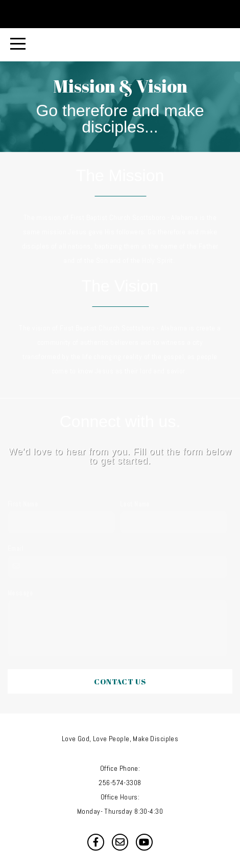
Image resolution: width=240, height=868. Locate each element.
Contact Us (120, 681)
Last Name (135, 504)
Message (20, 593)
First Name (23, 504)
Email (15, 549)
